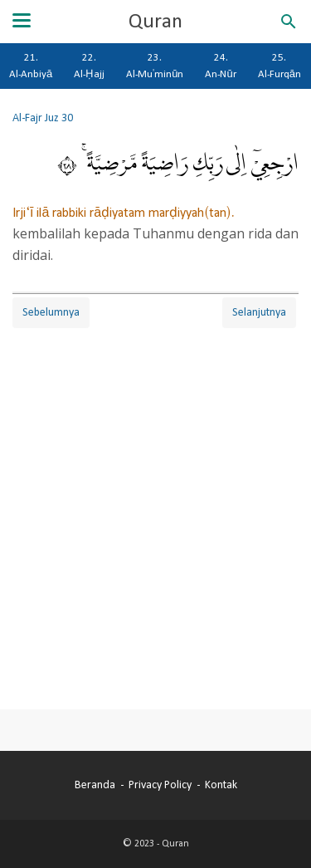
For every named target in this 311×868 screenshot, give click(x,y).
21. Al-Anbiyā (31, 66)
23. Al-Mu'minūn (155, 66)
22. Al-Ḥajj (89, 66)
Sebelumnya (51, 312)
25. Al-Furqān (279, 66)
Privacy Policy (160, 785)
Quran (155, 22)
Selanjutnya (259, 312)
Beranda (95, 785)
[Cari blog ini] (289, 22)
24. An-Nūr (220, 66)
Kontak (221, 785)
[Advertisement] (155, 504)
